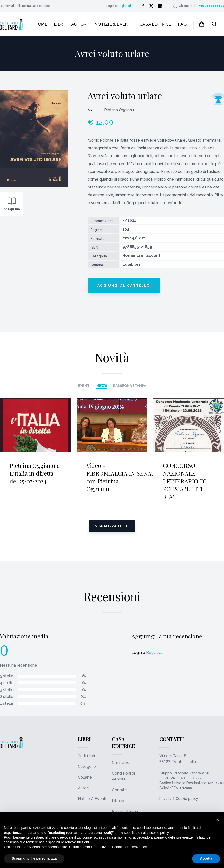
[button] (218, 820)
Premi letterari (125, 811)
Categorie (87, 766)
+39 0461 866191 (211, 6)
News (102, 386)
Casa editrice (155, 24)
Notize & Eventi (92, 799)
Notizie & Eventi (113, 24)
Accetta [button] (206, 858)
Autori (79, 24)
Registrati (124, 6)
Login (110, 6)
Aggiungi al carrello (124, 286)
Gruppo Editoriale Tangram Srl (184, 773)
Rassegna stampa (130, 386)
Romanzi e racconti (142, 256)
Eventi (84, 386)
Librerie (119, 801)
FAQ (182, 24)
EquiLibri (131, 264)
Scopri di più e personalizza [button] (34, 858)
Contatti (119, 790)
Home (41, 24)
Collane (85, 777)
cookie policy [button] (159, 833)
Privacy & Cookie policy (179, 799)
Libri (59, 24)
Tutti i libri (86, 756)
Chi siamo (121, 763)
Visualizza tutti (112, 526)
